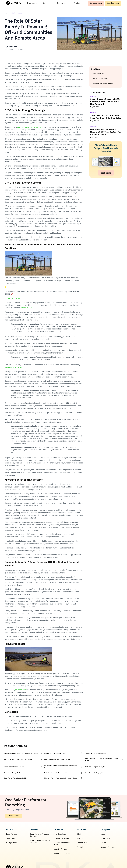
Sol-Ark (80, 847)
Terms (103, 843)
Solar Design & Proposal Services (39, 835)
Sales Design (11, 838)
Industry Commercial (62, 854)
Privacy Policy (106, 838)
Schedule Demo (113, 3)
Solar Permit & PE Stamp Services (40, 841)
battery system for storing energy (31, 127)
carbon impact (26, 308)
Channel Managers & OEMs (62, 844)
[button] (32, 3)
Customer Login (96, 3)
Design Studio (12, 843)
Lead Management (14, 834)
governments (21, 690)
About (103, 834)
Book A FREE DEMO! (13, 298)
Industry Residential (62, 849)
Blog (79, 834)
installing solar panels (14, 367)
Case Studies (82, 843)
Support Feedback (108, 847)
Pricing (77, 3)
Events (80, 838)
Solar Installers (60, 834)
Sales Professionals (61, 838)
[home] (14, 3)
